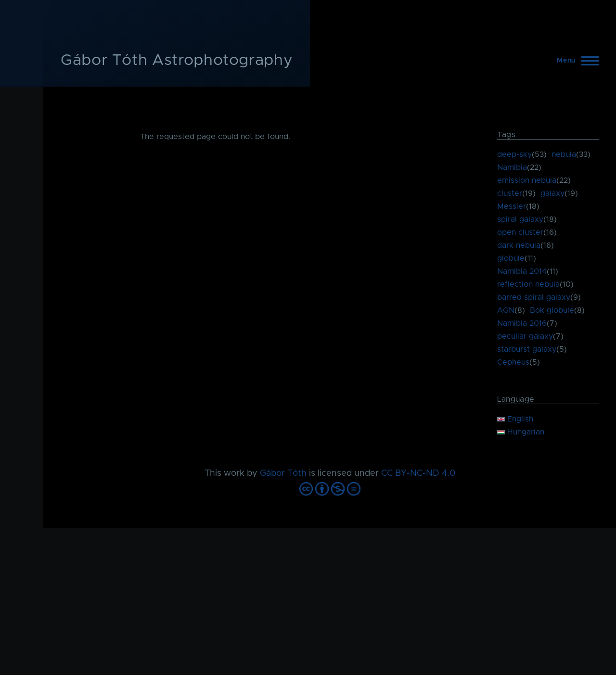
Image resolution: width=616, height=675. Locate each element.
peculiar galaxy (525, 336)
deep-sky (514, 154)
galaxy (552, 193)
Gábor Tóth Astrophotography (177, 61)
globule (511, 258)
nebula (564, 154)
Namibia (512, 167)
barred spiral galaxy (534, 297)
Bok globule (552, 310)
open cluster (520, 232)
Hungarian (521, 432)
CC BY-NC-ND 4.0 (418, 473)
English (515, 419)
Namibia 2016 (522, 323)
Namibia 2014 (522, 271)
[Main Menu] (575, 61)
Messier (512, 206)
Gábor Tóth (283, 473)
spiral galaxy (520, 219)
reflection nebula (528, 284)
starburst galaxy (527, 349)
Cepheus (513, 362)
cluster (510, 193)
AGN (506, 310)
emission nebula (527, 180)
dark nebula (519, 245)
